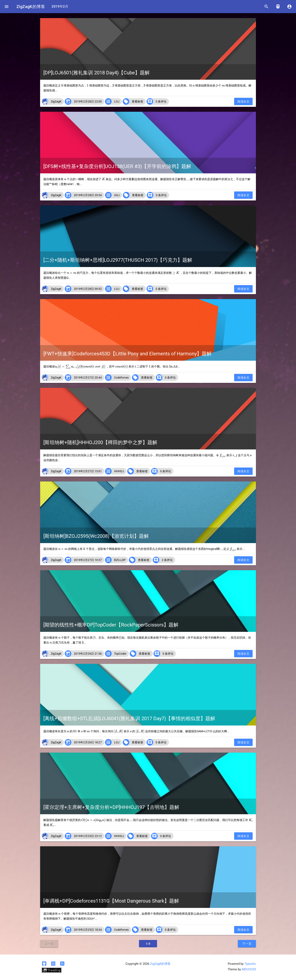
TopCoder (120, 654)
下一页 (247, 944)
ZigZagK (56, 101)
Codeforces (121, 378)
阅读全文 (243, 101)
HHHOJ (119, 471)
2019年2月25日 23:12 (88, 836)
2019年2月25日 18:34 (88, 930)
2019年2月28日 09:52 (88, 289)
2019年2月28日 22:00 (88, 101)
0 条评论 (161, 101)
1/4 (148, 944)
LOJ (117, 101)
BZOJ (118, 560)
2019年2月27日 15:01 (88, 471)
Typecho (250, 964)
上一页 (49, 944)
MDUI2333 (249, 969)
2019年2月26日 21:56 (88, 654)
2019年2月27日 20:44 (88, 378)
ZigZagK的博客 (31, 7)
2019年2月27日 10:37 (88, 560)
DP (124, 560)
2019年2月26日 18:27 (88, 742)
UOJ (117, 195)
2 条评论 (167, 560)
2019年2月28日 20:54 (88, 195)
